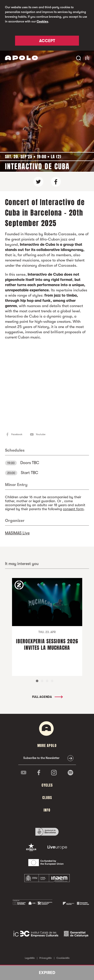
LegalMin (30, 958)
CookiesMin (63, 958)
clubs (47, 798)
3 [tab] (47, 681)
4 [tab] (52, 681)
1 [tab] (37, 681)
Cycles (47, 785)
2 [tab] (42, 681)
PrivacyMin (46, 958)
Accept (47, 41)
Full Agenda (47, 697)
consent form (73, 509)
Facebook (17, 434)
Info (47, 810)
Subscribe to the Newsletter (41, 758)
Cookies (42, 21)
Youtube (41, 434)
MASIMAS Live (17, 533)
